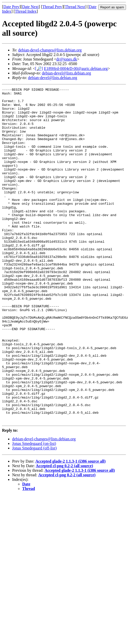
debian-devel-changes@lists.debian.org (50, 50)
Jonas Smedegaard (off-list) (34, 515)
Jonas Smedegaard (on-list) (34, 510)
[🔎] (39, 69)
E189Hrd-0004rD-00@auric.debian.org (76, 69)
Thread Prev (52, 7)
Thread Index (26, 11)
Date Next (30, 7)
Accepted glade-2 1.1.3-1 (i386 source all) (70, 528)
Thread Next (75, 7)
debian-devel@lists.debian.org (67, 73)
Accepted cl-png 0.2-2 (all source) (65, 533)
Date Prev (11, 7)
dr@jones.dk (67, 59)
